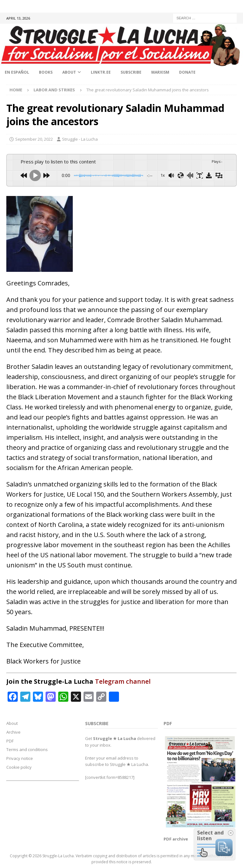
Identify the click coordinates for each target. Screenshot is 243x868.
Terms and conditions (27, 749)
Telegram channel (123, 681)
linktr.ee (101, 72)
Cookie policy (19, 767)
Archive (13, 732)
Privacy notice (20, 758)
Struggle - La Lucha (80, 139)
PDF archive (176, 839)
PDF (10, 741)
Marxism (160, 72)
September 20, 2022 (34, 139)
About (69, 72)
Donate (187, 72)
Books (46, 72)
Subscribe (131, 72)
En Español (17, 72)
